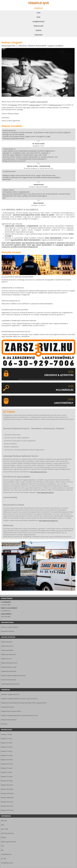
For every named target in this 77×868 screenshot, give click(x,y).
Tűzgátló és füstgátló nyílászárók (10, 694)
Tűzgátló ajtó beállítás (7, 650)
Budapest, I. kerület (6, 734)
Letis (38, 13)
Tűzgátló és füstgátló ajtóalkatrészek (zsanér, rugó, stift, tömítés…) (20, 699)
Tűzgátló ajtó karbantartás (8, 654)
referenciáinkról (42, 102)
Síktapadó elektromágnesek (9, 720)
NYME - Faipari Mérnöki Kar (9, 842)
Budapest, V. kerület (7, 751)
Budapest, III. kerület (7, 743)
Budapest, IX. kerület (7, 768)
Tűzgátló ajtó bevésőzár (8, 707)
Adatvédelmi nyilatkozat (8, 631)
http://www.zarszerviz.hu (38, 472)
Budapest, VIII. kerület (7, 764)
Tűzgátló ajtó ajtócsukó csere (9, 663)
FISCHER (3, 838)
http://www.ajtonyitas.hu (45, 492)
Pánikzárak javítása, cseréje (9, 667)
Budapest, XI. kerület (7, 776)
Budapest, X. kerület (7, 772)
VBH (2, 850)
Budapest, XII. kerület (7, 781)
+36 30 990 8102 (6, 611)
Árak (38, 17)
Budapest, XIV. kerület (7, 789)
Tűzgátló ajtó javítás (7, 642)
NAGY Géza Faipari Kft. (7, 833)
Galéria (38, 30)
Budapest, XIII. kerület (7, 785)
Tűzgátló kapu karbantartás (9, 671)
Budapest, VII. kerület (7, 760)
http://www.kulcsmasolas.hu (48, 521)
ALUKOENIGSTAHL (6, 854)
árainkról (33, 102)
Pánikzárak (4, 724)
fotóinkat (14, 105)
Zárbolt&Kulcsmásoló (7, 863)
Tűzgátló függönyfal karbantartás (10, 684)
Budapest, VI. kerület (7, 755)
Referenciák (39, 26)
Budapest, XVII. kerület (7, 793)
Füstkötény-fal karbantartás (9, 680)
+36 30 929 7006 (6, 605)
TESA (2, 846)
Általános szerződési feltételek (10, 627)
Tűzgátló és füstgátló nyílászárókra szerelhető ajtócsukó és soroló (19, 715)
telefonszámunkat (55, 105)
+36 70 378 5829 (6, 617)
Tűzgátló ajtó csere (6, 659)
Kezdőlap (38, 8)
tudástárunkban (34, 105)
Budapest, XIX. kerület (7, 802)
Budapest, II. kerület (7, 739)
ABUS (3, 825)
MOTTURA (4, 821)
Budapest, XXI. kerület (7, 806)
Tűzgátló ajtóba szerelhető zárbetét (11, 711)
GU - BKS (4, 859)
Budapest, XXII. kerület (7, 810)
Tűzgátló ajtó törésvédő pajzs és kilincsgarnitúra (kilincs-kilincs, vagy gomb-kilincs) (24, 703)
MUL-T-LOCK (5, 829)
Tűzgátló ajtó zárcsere (7, 646)
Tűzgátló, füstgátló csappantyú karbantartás (13, 675)
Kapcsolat (39, 35)
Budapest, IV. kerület (7, 747)
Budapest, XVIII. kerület (7, 798)
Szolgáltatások (38, 21)
